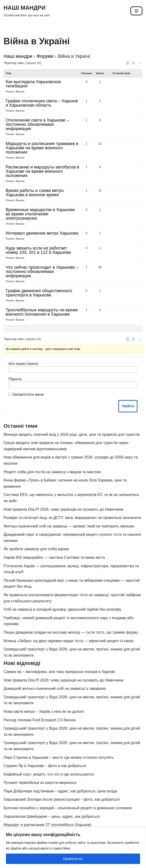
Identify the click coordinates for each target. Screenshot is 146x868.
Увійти (128, 406)
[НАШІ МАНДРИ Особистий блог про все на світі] (27, 11)
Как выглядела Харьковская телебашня (33, 84)
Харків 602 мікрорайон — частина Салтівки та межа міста (54, 557)
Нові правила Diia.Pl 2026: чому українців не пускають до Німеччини (64, 509)
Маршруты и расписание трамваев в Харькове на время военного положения (42, 148)
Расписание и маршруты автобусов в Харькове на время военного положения (42, 171)
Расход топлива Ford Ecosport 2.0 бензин (40, 720)
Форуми (45, 56)
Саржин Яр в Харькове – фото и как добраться (45, 766)
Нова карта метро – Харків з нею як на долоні (44, 711)
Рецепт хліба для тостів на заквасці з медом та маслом (52, 472)
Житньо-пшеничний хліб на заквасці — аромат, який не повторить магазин (69, 526)
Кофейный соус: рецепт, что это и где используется (49, 774)
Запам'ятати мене (28, 394)
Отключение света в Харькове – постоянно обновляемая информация (37, 124)
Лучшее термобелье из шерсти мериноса (40, 783)
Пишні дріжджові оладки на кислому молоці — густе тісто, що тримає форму (71, 632)
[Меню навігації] (136, 11)
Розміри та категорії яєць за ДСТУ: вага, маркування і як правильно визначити (72, 518)
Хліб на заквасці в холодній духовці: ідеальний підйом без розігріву (62, 609)
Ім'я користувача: (24, 364)
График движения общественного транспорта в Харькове (39, 293)
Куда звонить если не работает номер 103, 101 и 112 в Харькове (38, 250)
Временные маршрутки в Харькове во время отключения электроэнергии (40, 214)
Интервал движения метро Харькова (42, 233)
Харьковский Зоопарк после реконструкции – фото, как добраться (62, 799)
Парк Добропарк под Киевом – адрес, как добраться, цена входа (60, 791)
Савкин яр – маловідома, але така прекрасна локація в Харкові (59, 672)
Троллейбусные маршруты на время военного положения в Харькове (42, 312)
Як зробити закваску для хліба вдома (36, 549)
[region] (73, 848)
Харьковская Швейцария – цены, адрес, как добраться (52, 816)
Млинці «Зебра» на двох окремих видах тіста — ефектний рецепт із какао (69, 641)
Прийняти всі (73, 859)
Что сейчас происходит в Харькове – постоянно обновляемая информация (42, 272)
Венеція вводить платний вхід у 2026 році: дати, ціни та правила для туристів (72, 434)
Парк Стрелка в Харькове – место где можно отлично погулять (59, 757)
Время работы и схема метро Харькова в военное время (35, 193)
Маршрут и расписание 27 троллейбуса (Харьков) (47, 825)
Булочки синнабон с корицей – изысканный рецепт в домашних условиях (68, 808)
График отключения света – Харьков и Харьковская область (42, 103)
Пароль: (16, 379)
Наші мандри (18, 56)
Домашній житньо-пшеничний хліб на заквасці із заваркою (55, 688)
